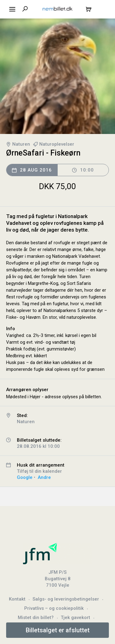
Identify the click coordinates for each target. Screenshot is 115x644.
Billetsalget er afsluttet (58, 630)
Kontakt (17, 599)
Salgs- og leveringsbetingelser (66, 599)
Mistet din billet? (36, 618)
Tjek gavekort (75, 618)
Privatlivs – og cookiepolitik (54, 608)
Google (25, 477)
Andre (44, 477)
